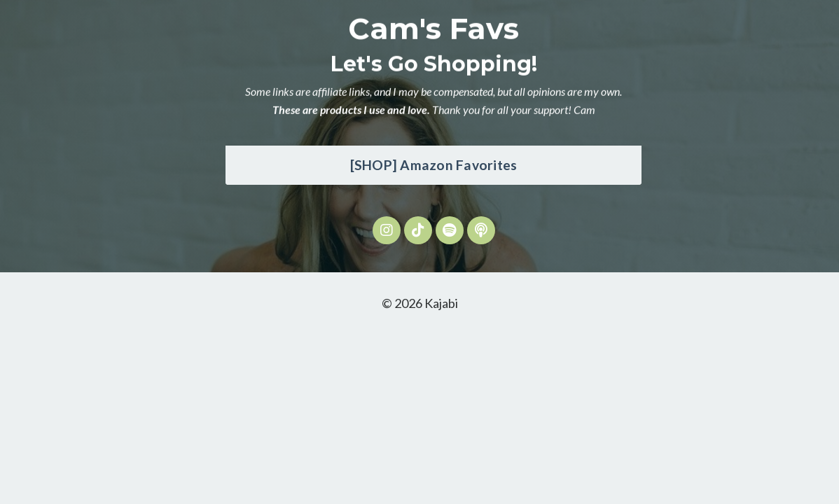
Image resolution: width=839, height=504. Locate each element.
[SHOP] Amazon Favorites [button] (434, 165)
